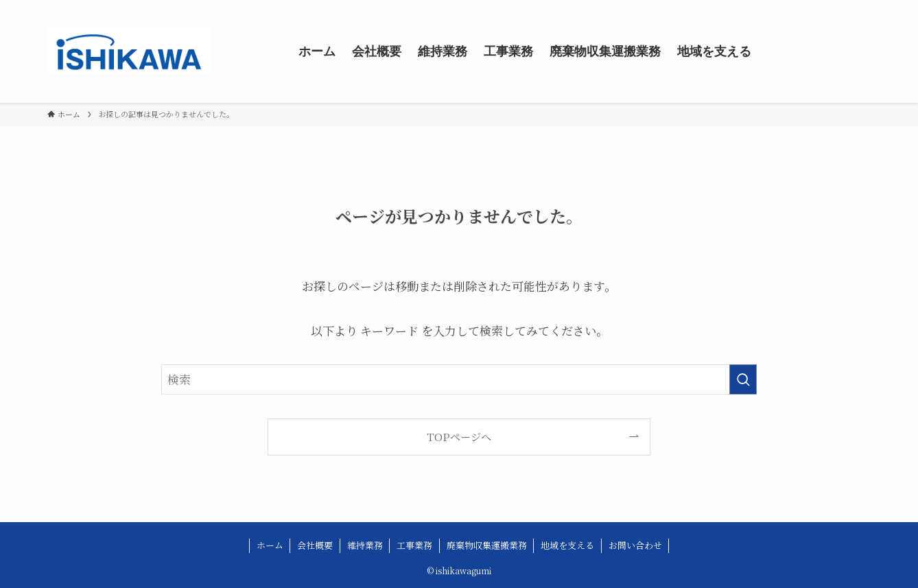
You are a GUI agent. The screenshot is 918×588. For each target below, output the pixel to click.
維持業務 (365, 545)
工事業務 (414, 545)
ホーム (270, 545)
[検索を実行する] (743, 379)
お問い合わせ (635, 545)
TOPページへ (459, 436)
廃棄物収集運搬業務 (487, 545)
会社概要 (315, 545)
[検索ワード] (459, 379)
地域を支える (567, 545)
